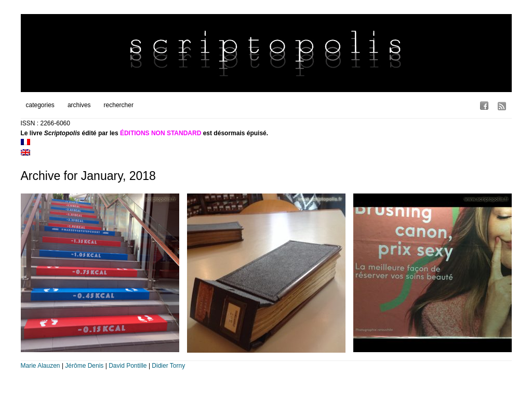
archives (79, 105)
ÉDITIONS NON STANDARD (161, 133)
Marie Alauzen (41, 366)
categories (40, 105)
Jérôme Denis (84, 366)
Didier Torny (168, 366)
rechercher (119, 105)
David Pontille (128, 366)
